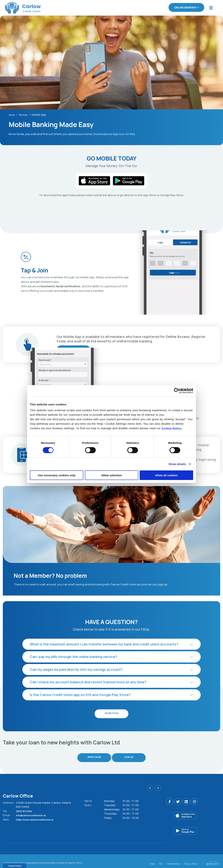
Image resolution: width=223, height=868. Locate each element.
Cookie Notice (172, 428)
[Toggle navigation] (211, 8)
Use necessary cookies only (57, 475)
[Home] (18, 8)
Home (13, 114)
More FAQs (112, 713)
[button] (111, 644)
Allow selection (111, 475)
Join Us (130, 755)
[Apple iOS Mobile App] (193, 810)
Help (153, 858)
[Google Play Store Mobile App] (193, 825)
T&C (161, 858)
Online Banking (185, 7)
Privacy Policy (191, 858)
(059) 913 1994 (26, 806)
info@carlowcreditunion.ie (34, 810)
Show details (177, 464)
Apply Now (93, 755)
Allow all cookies (166, 475)
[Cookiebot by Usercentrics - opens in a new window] (177, 391)
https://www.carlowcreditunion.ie (39, 814)
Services (26, 114)
